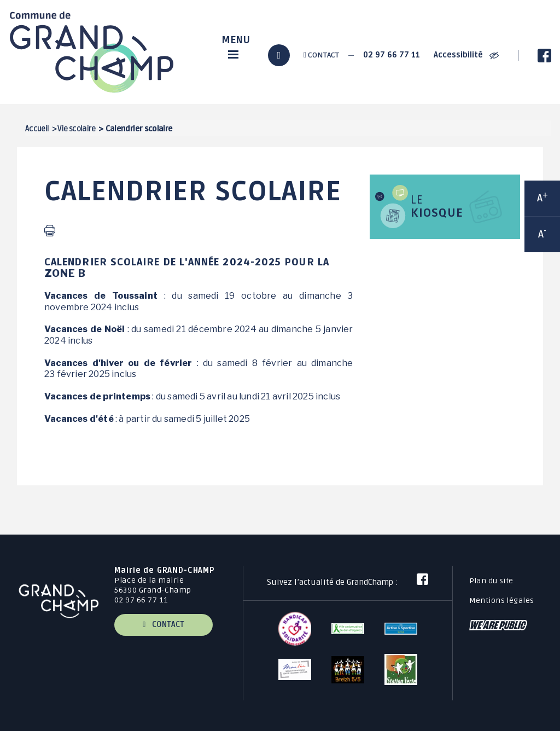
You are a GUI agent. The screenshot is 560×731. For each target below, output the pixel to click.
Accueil (37, 129)
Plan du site (491, 581)
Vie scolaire (76, 129)
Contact (321, 55)
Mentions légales (502, 601)
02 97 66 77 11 (392, 55)
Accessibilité (466, 55)
